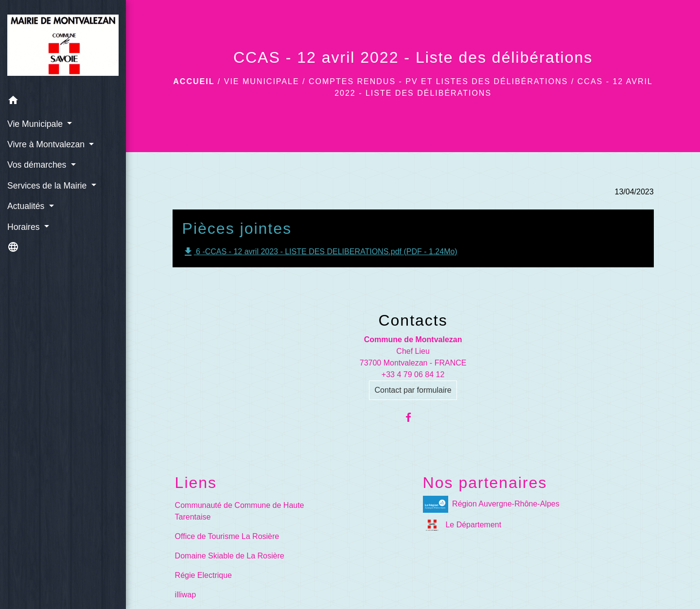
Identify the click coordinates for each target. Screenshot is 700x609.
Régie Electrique (203, 575)
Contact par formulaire (413, 390)
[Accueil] (63, 45)
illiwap (186, 595)
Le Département (462, 525)
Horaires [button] (25, 227)
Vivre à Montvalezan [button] (47, 144)
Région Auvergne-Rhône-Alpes (491, 504)
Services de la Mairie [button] (48, 186)
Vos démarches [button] (38, 165)
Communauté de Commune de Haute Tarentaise (240, 511)
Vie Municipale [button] (36, 124)
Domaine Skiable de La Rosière (230, 556)
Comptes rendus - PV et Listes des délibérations (438, 81)
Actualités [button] (27, 206)
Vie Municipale (262, 81)
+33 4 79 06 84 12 (413, 374)
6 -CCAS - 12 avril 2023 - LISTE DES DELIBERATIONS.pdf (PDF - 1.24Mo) (320, 252)
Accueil (194, 81)
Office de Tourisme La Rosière (227, 536)
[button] (63, 102)
